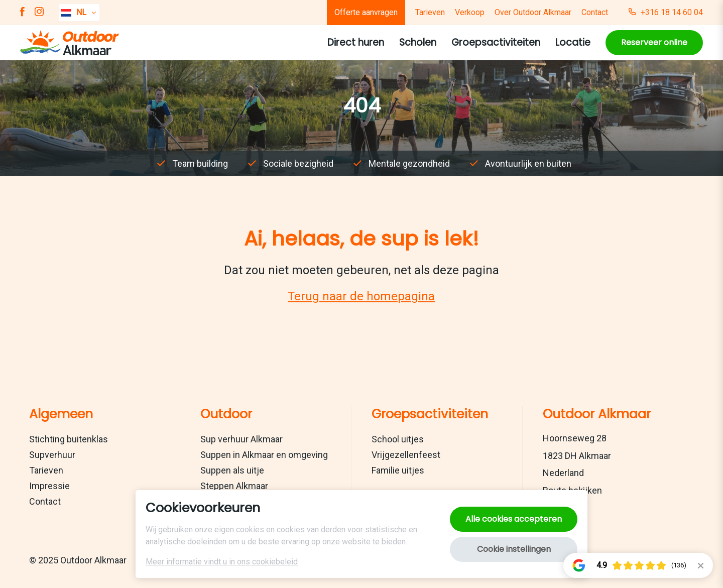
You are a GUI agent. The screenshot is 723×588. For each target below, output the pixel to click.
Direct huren (356, 42)
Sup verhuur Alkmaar (242, 439)
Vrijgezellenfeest (406, 455)
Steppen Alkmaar (234, 486)
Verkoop (470, 12)
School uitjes (398, 439)
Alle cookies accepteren (514, 519)
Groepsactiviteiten (496, 42)
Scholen (418, 42)
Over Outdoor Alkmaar (533, 12)
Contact (595, 12)
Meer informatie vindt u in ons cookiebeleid (222, 562)
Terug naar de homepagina (361, 296)
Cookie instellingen (514, 549)
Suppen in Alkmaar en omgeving (264, 455)
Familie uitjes (398, 470)
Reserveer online (654, 42)
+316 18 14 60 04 (666, 13)
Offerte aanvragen (366, 12)
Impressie (49, 486)
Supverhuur (52, 455)
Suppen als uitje (232, 470)
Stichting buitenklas (69, 439)
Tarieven (430, 12)
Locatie (573, 42)
